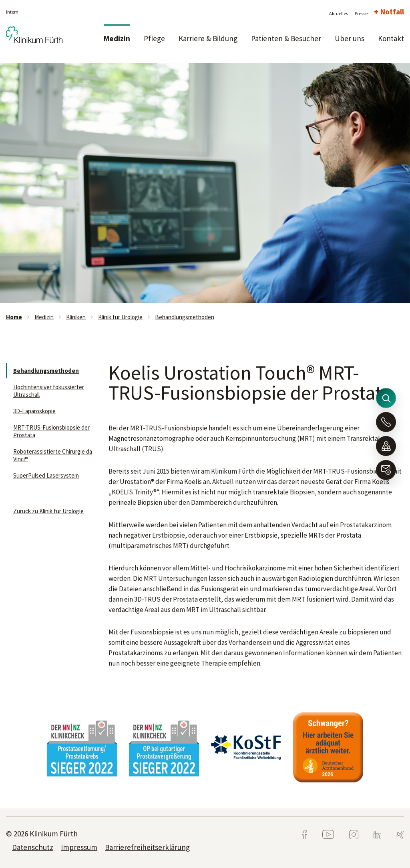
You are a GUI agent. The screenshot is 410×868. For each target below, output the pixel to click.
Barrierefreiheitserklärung (147, 847)
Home (14, 317)
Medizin (117, 38)
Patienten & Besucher (286, 38)
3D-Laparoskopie (34, 411)
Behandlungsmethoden (185, 317)
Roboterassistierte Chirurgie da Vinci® (53, 455)
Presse (361, 13)
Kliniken (76, 317)
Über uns (350, 38)
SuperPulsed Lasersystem (46, 475)
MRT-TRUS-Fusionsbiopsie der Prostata (51, 431)
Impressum (79, 847)
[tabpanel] (205, 183)
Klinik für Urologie (120, 317)
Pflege (154, 38)
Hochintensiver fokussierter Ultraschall (49, 391)
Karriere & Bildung (208, 38)
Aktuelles (339, 13)
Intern (12, 12)
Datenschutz (33, 847)
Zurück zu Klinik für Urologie (48, 511)
